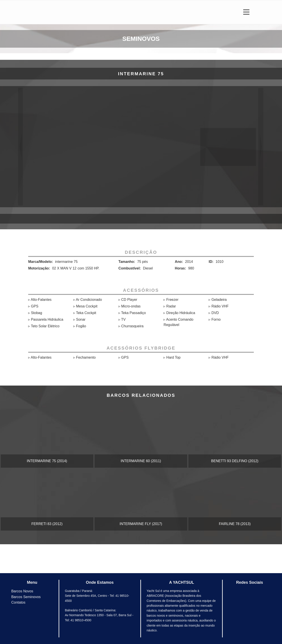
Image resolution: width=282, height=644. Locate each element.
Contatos (18, 602)
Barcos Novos (22, 591)
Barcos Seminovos (26, 597)
